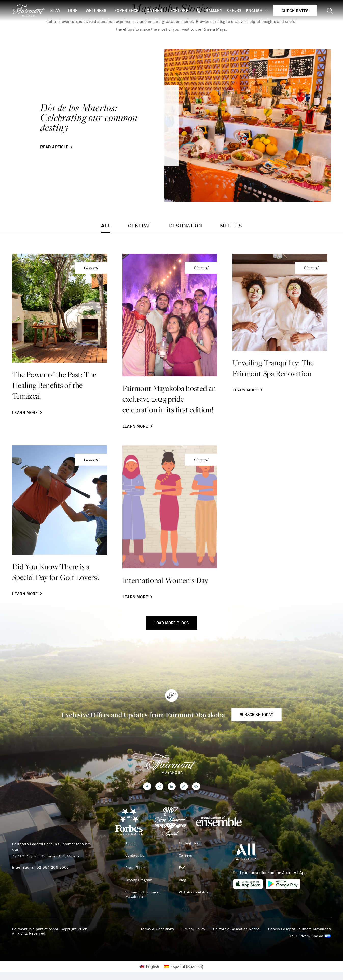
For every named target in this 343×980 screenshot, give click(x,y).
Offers (235, 10)
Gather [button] (155, 10)
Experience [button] (127, 10)
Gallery (214, 10)
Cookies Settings (310, 936)
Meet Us (231, 225)
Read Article (57, 147)
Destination (186, 225)
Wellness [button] (96, 10)
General (140, 225)
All (106, 225)
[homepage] (31, 10)
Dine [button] (73, 10)
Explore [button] (179, 10)
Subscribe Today (257, 714)
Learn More (28, 412)
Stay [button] (55, 10)
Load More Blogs (171, 623)
